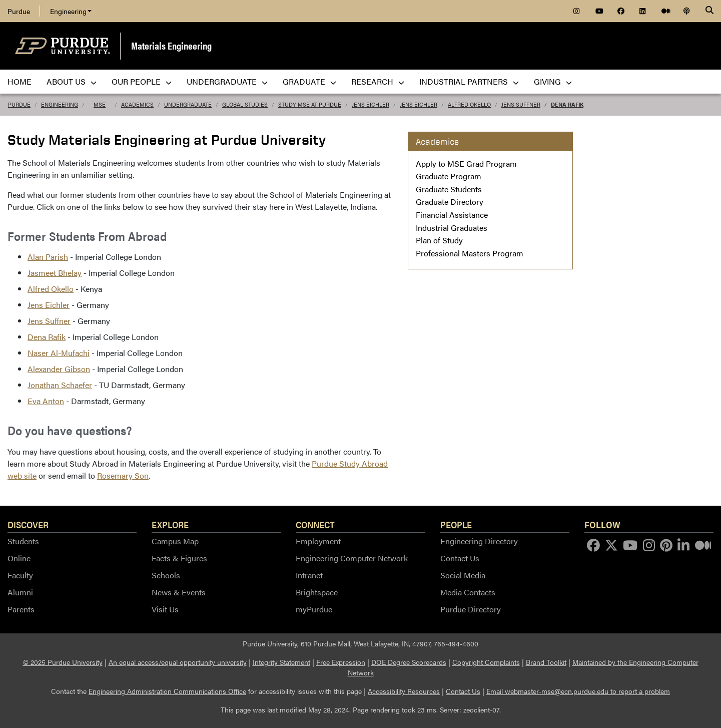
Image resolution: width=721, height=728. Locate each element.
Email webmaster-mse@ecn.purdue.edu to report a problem (578, 691)
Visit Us (165, 609)
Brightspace (317, 592)
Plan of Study (439, 240)
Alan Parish (48, 257)
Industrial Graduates (452, 228)
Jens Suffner (521, 104)
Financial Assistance (452, 215)
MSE (100, 104)
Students (23, 541)
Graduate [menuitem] (309, 81)
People (456, 524)
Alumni (20, 592)
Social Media (463, 575)
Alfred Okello (469, 104)
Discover (28, 524)
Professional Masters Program (470, 253)
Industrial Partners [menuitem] (469, 81)
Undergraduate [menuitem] (227, 81)
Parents (21, 609)
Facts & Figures (179, 558)
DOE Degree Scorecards (409, 662)
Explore (170, 524)
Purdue (19, 11)
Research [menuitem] (378, 81)
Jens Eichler (371, 104)
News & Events (179, 592)
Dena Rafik (567, 104)
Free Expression (341, 662)
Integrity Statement (281, 662)
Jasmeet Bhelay (55, 273)
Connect (315, 524)
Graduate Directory (450, 202)
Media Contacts (468, 592)
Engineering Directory (479, 541)
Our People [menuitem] (142, 81)
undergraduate (188, 104)
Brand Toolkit (546, 662)
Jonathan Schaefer (60, 385)
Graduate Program (449, 176)
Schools (166, 575)
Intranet (309, 575)
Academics (137, 104)
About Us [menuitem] (72, 81)
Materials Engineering (171, 45)
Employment (318, 541)
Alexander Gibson (59, 369)
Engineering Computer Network (352, 558)
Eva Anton (46, 401)
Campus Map (175, 541)
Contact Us (460, 558)
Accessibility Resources (404, 691)
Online (19, 558)
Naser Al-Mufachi (59, 353)
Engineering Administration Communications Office (167, 691)
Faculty (20, 575)
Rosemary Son (123, 475)
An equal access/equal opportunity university (178, 662)
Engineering (71, 11)
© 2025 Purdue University (63, 662)
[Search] (709, 11)
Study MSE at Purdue (310, 104)
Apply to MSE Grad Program (466, 163)
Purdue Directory (471, 609)
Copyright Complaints (486, 662)
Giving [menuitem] (553, 81)
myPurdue (314, 609)
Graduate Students (449, 189)
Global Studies (245, 104)
